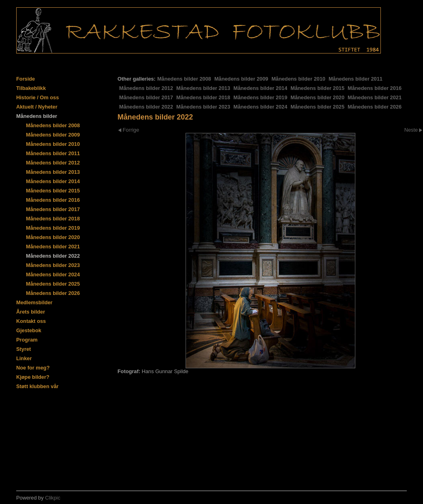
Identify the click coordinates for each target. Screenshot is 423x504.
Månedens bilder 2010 (298, 79)
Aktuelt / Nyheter (37, 107)
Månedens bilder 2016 (375, 88)
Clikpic (53, 498)
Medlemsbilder (34, 302)
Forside (26, 79)
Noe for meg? (33, 368)
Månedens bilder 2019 (260, 97)
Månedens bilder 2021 (375, 97)
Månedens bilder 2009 (241, 79)
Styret (23, 349)
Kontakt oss (31, 321)
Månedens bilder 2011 (356, 79)
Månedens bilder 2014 (260, 88)
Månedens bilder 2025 (317, 107)
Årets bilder (31, 312)
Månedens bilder (37, 116)
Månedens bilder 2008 (184, 79)
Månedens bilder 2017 (146, 97)
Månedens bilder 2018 (203, 97)
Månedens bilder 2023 (203, 107)
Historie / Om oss (37, 97)
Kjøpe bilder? (33, 377)
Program (27, 340)
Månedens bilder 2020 (317, 97)
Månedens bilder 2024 (260, 107)
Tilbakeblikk (31, 88)
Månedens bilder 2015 (317, 88)
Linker (24, 358)
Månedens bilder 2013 (203, 88)
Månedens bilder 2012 (146, 88)
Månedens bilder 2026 (375, 107)
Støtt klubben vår (37, 386)
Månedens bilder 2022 (146, 107)
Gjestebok (29, 330)
